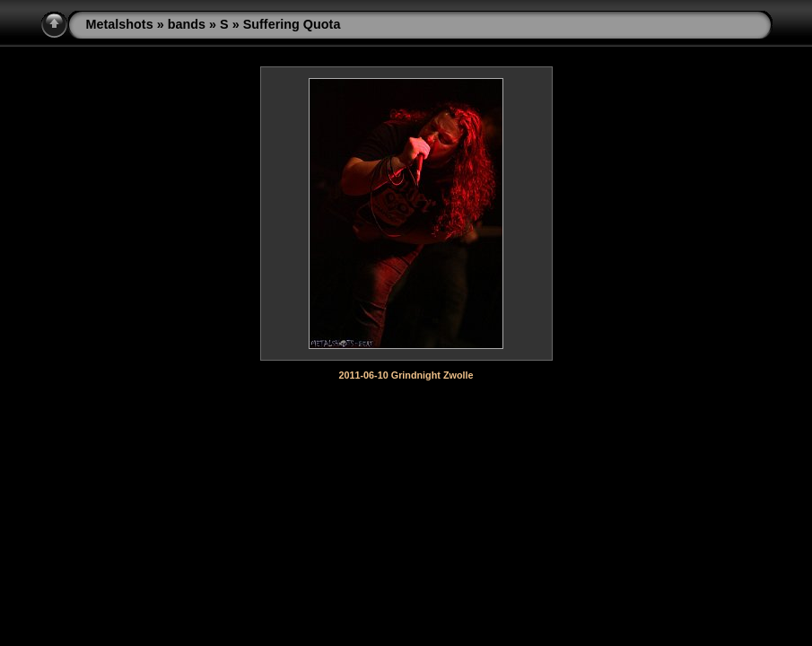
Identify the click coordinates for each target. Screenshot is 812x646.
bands (187, 24)
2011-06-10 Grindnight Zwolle (406, 375)
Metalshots (120, 24)
